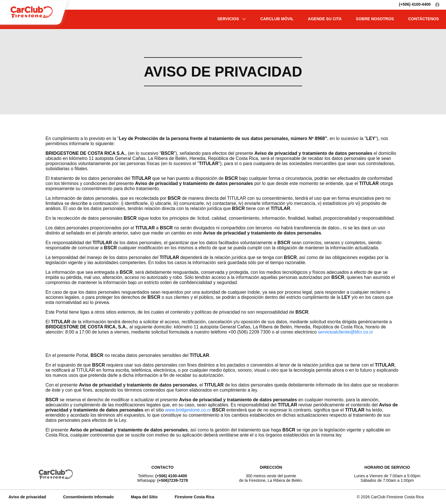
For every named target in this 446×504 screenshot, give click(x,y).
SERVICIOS (232, 19)
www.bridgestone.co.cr (188, 410)
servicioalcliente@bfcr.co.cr (346, 332)
